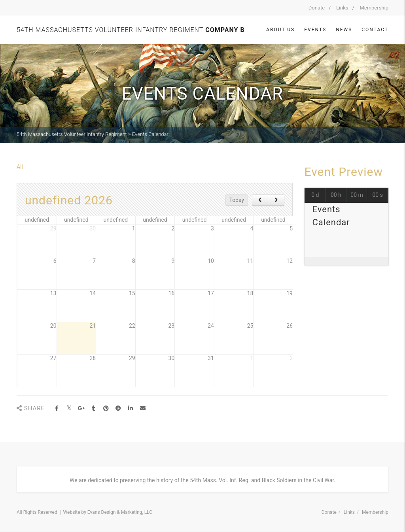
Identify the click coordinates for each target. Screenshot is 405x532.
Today (237, 200)
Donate (317, 8)
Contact (375, 30)
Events (315, 30)
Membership (374, 8)
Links (342, 8)
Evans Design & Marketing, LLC (120, 512)
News (344, 30)
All (20, 167)
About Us (280, 30)
